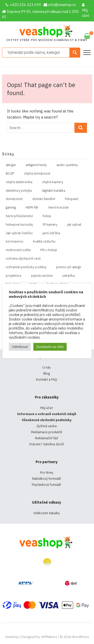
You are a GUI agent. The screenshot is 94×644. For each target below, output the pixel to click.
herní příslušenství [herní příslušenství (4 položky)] (19, 216)
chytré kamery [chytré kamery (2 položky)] (53, 182)
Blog (47, 373)
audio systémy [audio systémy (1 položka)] (67, 165)
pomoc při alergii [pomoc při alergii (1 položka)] (69, 267)
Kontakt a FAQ (47, 379)
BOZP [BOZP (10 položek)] (10, 173)
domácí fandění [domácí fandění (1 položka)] (44, 199)
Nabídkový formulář (47, 479)
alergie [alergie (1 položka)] (11, 165)
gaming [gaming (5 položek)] (11, 207)
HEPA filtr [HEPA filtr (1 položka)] (32, 207)
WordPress (81, 637)
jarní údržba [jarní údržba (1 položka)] (51, 233)
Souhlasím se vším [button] (50, 347)
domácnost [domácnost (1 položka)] (14, 199)
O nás (47, 367)
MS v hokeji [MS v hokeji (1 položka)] (49, 250)
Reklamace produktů (47, 432)
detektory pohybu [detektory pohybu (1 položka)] (19, 191)
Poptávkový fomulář (46, 485)
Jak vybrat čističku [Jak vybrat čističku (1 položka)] (19, 233)
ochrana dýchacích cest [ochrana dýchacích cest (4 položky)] (23, 258)
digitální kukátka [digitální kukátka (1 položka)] (54, 191)
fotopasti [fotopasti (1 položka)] (72, 199)
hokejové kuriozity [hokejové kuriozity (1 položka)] (19, 225)
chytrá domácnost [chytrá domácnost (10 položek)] (37, 173)
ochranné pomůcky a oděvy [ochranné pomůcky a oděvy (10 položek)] (26, 267)
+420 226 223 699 (23, 5)
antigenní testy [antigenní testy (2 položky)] (36, 165)
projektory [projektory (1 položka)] (14, 276)
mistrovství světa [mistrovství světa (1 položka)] (18, 250)
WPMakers (49, 637)
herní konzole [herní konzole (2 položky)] (59, 207)
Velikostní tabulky (46, 513)
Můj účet (86, 10)
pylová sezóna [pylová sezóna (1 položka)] (42, 276)
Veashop (12, 637)
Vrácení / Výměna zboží (46, 444)
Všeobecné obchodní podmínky (47, 420)
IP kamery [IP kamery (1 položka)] (50, 225)
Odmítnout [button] (20, 347)
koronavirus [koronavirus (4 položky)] (15, 241)
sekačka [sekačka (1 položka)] (68, 276)
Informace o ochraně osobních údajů (47, 414)
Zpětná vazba (46, 426)
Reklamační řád (46, 438)
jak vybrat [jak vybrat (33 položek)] (74, 225)
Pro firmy (47, 473)
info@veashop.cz (60, 5)
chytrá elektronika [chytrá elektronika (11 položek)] (19, 182)
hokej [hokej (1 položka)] (47, 216)
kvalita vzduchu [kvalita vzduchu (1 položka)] (44, 241)
